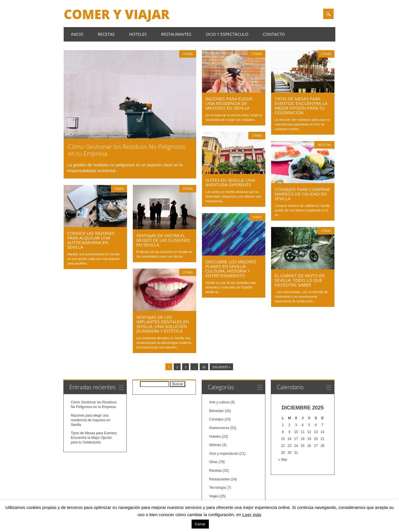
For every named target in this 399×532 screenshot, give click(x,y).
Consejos (216, 418)
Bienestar (216, 410)
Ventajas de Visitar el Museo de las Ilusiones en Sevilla (163, 240)
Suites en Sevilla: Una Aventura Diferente (230, 182)
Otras (188, 54)
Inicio (77, 34)
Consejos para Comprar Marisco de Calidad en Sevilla (302, 194)
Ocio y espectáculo (227, 34)
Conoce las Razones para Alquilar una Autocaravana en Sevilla (91, 240)
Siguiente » (221, 366)
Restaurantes (176, 34)
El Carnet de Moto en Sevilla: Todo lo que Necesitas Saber (300, 280)
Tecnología (218, 486)
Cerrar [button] (200, 524)
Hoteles (138, 34)
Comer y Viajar (117, 14)
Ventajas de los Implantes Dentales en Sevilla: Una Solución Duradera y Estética (162, 324)
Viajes (119, 188)
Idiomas (215, 444)
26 (204, 366)
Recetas (106, 34)
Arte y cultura (219, 401)
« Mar (283, 459)
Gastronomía (219, 427)
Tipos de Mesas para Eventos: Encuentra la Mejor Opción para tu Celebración (301, 106)
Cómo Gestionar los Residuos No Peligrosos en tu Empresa (127, 150)
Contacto (274, 34)
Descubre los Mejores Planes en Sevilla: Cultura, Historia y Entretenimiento (231, 268)
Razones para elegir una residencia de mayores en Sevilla (229, 103)
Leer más (252, 515)
